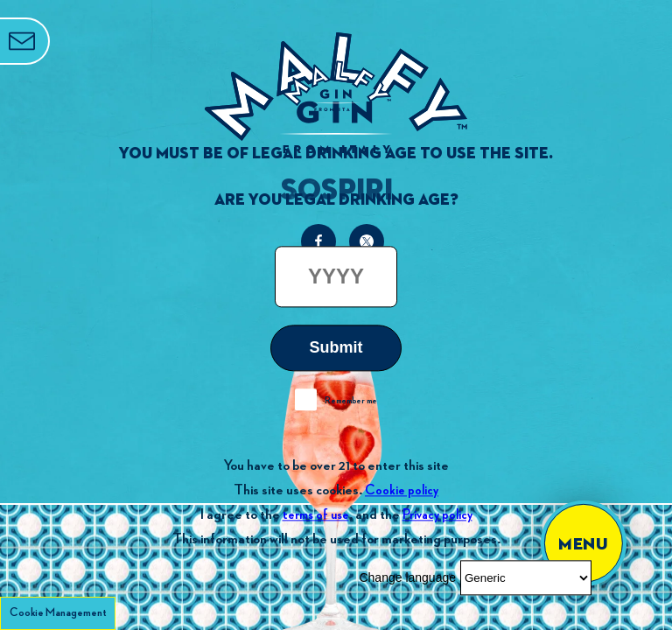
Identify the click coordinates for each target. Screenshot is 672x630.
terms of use (316, 515)
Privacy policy (437, 515)
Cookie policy (402, 490)
